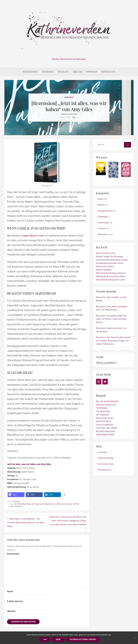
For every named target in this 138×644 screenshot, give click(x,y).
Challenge (103, 217)
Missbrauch (61, 504)
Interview (102, 229)
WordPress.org (105, 470)
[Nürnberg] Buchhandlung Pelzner (111, 273)
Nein (58, 639)
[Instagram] (99, 382)
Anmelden (103, 452)
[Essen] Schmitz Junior (106, 253)
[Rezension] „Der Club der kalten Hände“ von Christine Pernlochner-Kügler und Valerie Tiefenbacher (113, 341)
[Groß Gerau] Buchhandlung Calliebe (112, 260)
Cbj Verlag (35, 504)
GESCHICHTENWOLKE (106, 405)
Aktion (101, 199)
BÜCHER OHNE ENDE (106, 431)
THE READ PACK (103, 412)
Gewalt (42, 504)
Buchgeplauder (105, 211)
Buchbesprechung (25, 504)
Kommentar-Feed (106, 464)
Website (11, 611)
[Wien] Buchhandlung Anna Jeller (110, 280)
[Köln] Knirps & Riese (105, 267)
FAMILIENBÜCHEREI (105, 435)
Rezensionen (29, 72)
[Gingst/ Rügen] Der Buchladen (110, 257)
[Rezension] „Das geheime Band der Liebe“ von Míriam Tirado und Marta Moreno (111, 319)
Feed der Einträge (106, 458)
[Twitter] (105, 382)
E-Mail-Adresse (15, 601)
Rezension (69, 97)
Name (10, 591)
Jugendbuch (29, 236)
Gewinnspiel (103, 223)
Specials (62, 72)
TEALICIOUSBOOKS (105, 425)
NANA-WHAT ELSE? (105, 418)
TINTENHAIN (102, 408)
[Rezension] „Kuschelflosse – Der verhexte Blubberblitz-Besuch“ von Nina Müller (26, 523)
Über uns (77, 72)
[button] (16, 495)
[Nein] (135, 638)
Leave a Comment (15, 506)
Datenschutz (108, 72)
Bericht (101, 205)
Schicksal (76, 504)
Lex (77, 117)
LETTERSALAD (102, 415)
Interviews (48, 72)
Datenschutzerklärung (83, 639)
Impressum (92, 72)
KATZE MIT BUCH (104, 422)
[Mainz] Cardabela (104, 270)
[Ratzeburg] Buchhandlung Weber (111, 276)
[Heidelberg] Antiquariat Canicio (110, 263)
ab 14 (16, 504)
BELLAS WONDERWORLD (107, 402)
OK (45, 639)
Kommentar (14, 554)
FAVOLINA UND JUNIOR (107, 428)
